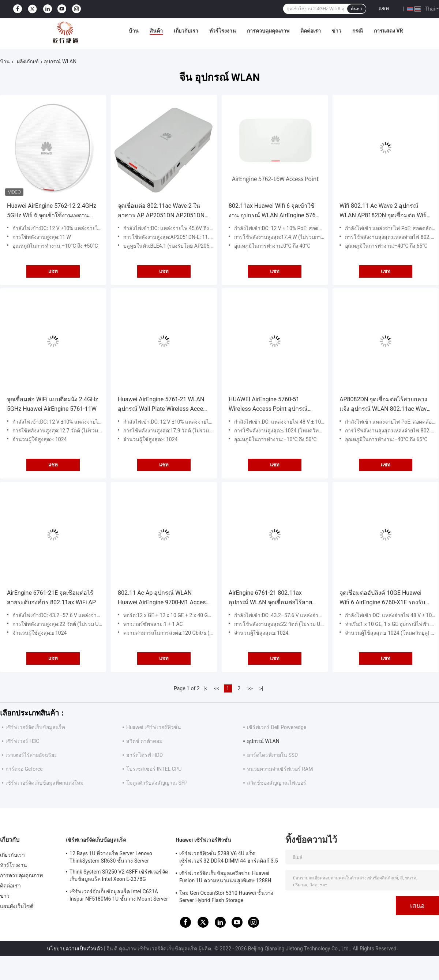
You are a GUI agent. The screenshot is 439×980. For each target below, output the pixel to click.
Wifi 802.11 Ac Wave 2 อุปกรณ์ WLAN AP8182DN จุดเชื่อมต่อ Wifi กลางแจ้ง (383, 211)
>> (250, 688)
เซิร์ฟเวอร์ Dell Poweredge (277, 727)
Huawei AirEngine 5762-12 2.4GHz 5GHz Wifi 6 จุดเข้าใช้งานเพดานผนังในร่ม (52, 211)
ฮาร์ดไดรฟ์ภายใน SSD (272, 755)
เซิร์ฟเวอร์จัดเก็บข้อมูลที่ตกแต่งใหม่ (44, 783)
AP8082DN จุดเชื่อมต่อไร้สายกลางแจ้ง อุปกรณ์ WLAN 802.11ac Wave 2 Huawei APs (385, 405)
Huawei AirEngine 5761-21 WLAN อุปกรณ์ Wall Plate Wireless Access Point (164, 405)
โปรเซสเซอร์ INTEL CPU (154, 769)
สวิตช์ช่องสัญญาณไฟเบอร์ (277, 783)
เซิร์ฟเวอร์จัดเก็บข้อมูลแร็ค (35, 727)
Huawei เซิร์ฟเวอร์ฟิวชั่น (154, 727)
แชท (384, 8)
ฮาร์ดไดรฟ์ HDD (145, 755)
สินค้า (156, 31)
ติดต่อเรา (311, 31)
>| (261, 688)
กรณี (358, 31)
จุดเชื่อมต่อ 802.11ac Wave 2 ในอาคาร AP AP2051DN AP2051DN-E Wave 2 (164, 211)
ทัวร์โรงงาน (223, 31)
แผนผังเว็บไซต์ (17, 906)
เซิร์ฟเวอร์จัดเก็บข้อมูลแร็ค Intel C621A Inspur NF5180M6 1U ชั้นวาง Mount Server (119, 895)
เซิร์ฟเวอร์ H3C (22, 741)
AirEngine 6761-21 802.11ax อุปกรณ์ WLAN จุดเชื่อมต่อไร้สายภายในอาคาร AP (270, 598)
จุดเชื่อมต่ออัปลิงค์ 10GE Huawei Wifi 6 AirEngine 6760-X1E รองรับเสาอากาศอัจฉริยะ (382, 598)
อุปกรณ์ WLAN (263, 741)
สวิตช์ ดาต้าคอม (144, 741)
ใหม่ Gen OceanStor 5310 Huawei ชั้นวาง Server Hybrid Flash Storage (226, 897)
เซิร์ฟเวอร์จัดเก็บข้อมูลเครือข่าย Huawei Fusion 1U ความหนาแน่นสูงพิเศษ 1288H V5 (225, 878)
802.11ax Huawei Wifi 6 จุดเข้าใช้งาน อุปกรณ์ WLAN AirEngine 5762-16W (275, 211)
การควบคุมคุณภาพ (268, 31)
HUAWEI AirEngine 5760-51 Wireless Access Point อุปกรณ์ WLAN (268, 405)
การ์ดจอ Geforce (24, 769)
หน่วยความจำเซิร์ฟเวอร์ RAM (280, 769)
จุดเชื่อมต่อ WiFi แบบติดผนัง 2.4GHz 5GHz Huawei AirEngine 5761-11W (52, 404)
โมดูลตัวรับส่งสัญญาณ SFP (157, 783)
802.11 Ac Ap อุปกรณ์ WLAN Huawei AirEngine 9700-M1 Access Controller (163, 598)
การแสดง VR (389, 31)
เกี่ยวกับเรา (186, 31)
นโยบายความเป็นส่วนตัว (75, 949)
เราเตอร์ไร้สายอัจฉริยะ (31, 755)
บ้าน (134, 31)
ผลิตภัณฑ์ (28, 61)
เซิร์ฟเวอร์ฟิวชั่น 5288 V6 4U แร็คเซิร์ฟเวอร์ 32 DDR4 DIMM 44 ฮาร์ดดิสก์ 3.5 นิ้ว (229, 858)
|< (205, 688)
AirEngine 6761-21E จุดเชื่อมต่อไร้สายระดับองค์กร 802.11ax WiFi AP (51, 598)
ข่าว (337, 31)
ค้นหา (357, 9)
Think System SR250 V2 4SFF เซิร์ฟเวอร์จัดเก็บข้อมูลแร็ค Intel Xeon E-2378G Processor (119, 876)
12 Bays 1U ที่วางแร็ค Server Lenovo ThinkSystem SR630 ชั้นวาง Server (111, 857)
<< (217, 688)
